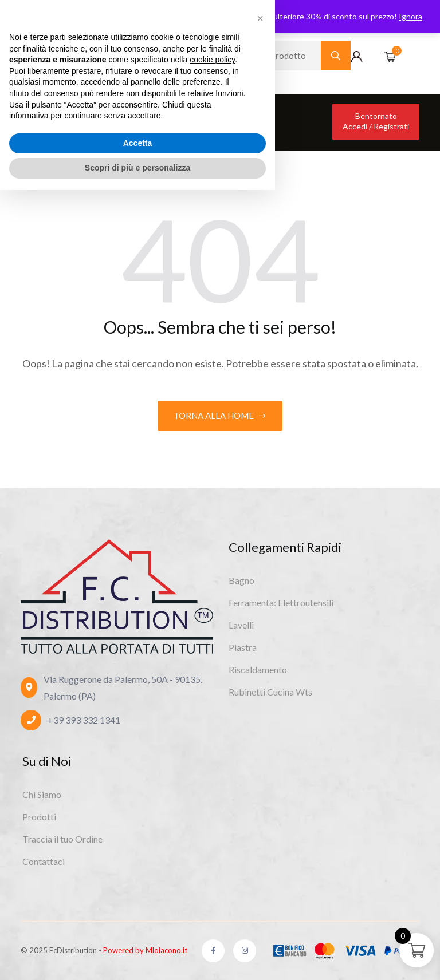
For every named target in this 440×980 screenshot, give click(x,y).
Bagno (241, 580)
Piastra (243, 647)
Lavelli (241, 625)
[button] (260, 808)
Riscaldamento (258, 669)
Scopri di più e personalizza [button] (137, 958)
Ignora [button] (410, 16)
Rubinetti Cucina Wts (270, 692)
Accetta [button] (138, 933)
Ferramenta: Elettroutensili (281, 602)
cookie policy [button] (212, 849)
